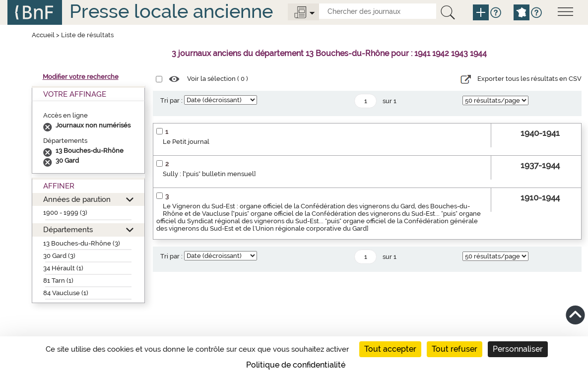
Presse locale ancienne (171, 11)
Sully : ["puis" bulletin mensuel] (209, 174)
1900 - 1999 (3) (65, 213)
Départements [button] (68, 229)
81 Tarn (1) (58, 281)
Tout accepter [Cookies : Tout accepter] (390, 349)
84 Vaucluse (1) (66, 293)
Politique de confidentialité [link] (296, 365)
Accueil (43, 35)
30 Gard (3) (59, 256)
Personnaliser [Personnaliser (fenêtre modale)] (518, 349)
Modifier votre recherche (81, 77)
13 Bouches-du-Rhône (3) (82, 243)
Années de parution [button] (77, 199)
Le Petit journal (186, 142)
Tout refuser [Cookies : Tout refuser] (455, 349)
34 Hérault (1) (63, 268)
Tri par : (171, 100)
